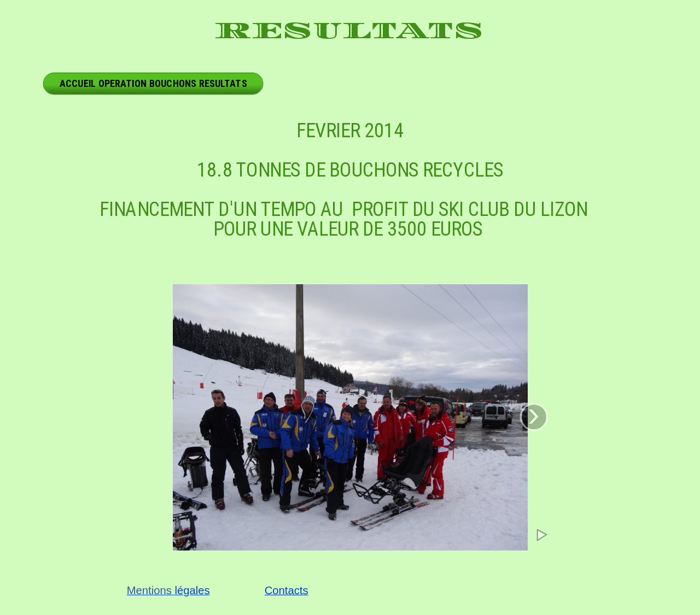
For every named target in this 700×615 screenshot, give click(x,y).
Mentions (149, 591)
